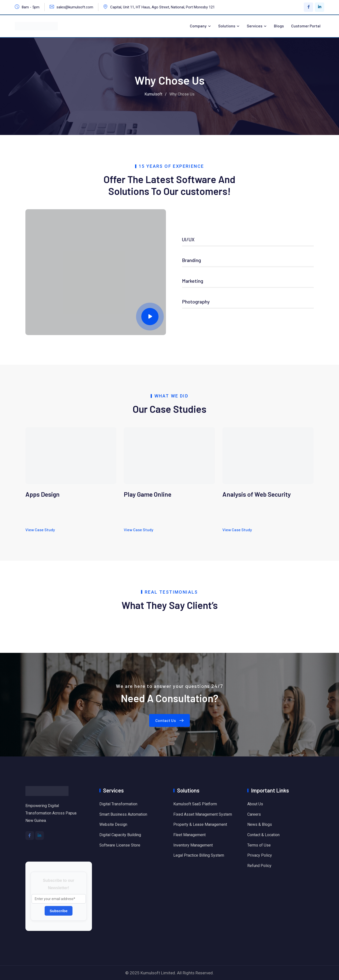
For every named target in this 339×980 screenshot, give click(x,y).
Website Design (113, 824)
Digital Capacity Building (120, 835)
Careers (254, 814)
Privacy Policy (260, 855)
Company (198, 26)
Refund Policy (259, 866)
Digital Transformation (118, 804)
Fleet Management (189, 835)
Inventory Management (193, 845)
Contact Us (171, 720)
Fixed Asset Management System (203, 814)
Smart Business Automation (123, 814)
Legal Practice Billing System (199, 855)
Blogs (279, 26)
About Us (255, 804)
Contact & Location (263, 835)
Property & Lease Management (200, 824)
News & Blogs (260, 824)
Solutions (227, 26)
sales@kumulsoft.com (75, 7)
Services (255, 26)
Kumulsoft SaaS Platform (195, 804)
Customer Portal (306, 26)
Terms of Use (259, 845)
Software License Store (120, 845)
